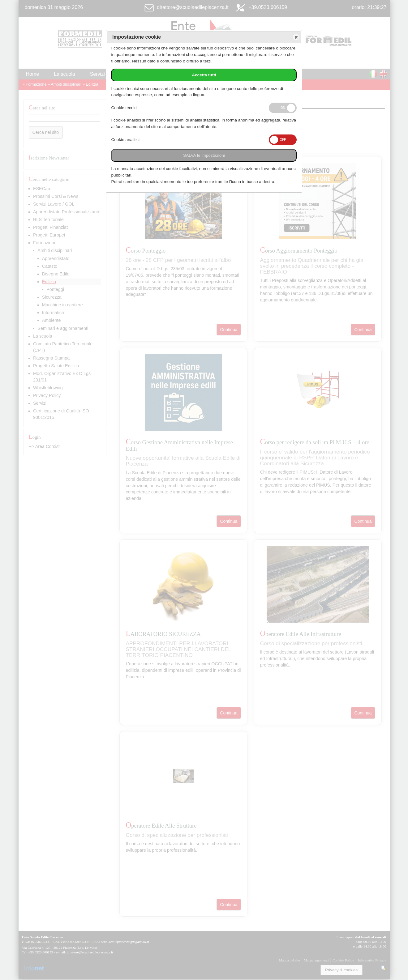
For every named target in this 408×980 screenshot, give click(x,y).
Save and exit (296, 37)
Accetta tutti (204, 75)
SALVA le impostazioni (204, 155)
